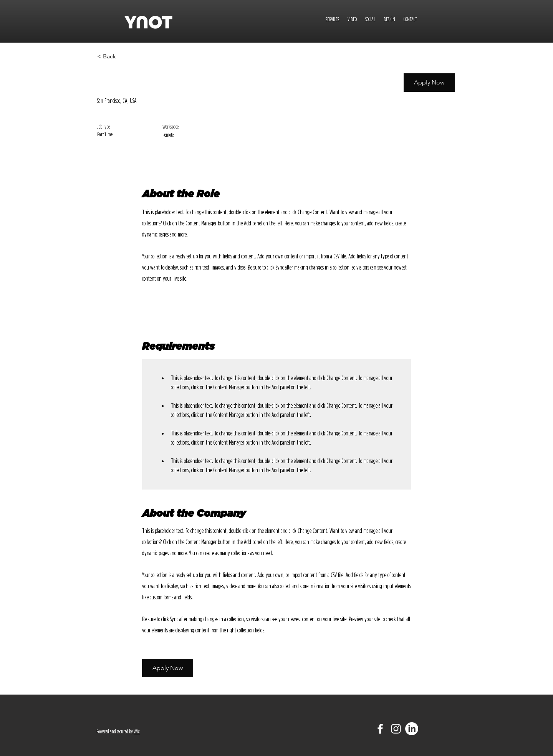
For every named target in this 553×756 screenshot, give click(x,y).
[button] (429, 83)
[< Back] (124, 57)
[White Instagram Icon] (396, 729)
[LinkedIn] (412, 729)
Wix (137, 731)
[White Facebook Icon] (380, 729)
